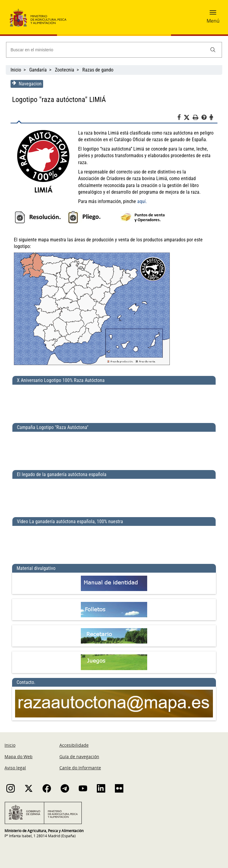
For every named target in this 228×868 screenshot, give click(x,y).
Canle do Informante (80, 768)
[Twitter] (188, 118)
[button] (213, 14)
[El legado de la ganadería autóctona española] (114, 495)
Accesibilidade (74, 745)
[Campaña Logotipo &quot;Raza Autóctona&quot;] (114, 448)
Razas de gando (98, 70)
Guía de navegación (79, 757)
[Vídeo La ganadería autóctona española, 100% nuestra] (114, 542)
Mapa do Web (19, 757)
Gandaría (38, 70)
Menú (213, 21)
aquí (141, 201)
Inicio (16, 70)
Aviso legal (15, 768)
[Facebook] (181, 118)
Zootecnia (65, 70)
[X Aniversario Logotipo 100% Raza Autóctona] (114, 401)
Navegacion (27, 84)
